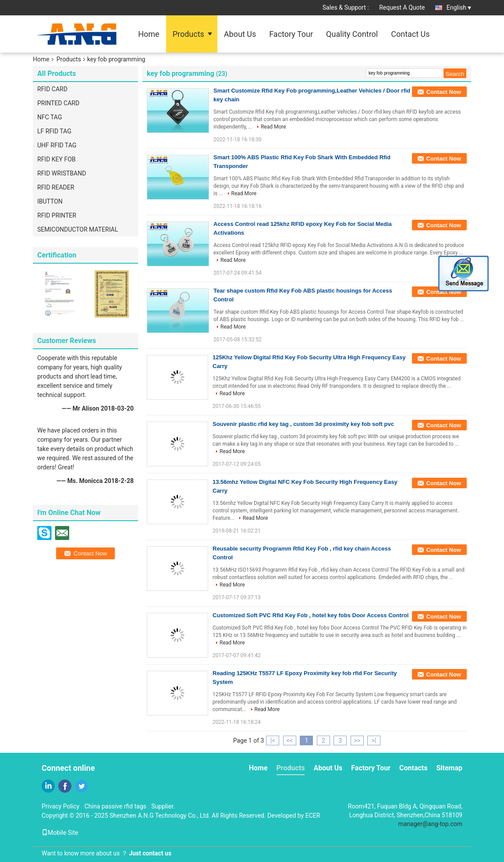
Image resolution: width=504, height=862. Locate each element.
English (459, 7)
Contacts (413, 768)
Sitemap (449, 768)
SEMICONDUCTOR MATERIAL (78, 229)
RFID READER (56, 187)
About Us (240, 34)
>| (374, 740)
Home (149, 34)
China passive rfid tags (115, 806)
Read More (273, 127)
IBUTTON (50, 201)
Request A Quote (402, 7)
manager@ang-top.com (431, 824)
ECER (313, 816)
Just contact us (150, 853)
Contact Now (444, 92)
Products (188, 34)
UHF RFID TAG (57, 145)
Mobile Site (60, 833)
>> (357, 740)
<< (290, 740)
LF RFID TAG (54, 131)
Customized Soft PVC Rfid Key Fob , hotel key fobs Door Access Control (311, 615)
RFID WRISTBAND (62, 173)
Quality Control (352, 34)
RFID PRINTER (57, 215)
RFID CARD (52, 89)
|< (273, 740)
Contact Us (410, 34)
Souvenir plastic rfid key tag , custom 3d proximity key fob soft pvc (303, 424)
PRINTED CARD (58, 103)
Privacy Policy (60, 806)
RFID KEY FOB (57, 159)
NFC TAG (50, 117)
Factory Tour (291, 34)
